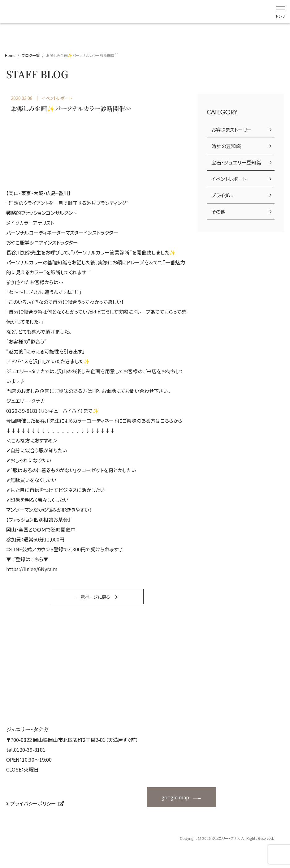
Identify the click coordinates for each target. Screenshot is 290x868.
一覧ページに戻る (93, 597)
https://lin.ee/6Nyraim (32, 569)
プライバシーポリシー (33, 803)
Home (10, 55)
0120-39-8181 (22, 411)
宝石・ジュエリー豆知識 (236, 162)
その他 (218, 212)
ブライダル (222, 195)
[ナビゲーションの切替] (280, 11)
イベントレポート (229, 179)
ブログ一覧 (31, 55)
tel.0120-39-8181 (26, 750)
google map (175, 797)
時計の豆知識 (226, 146)
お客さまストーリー (232, 130)
